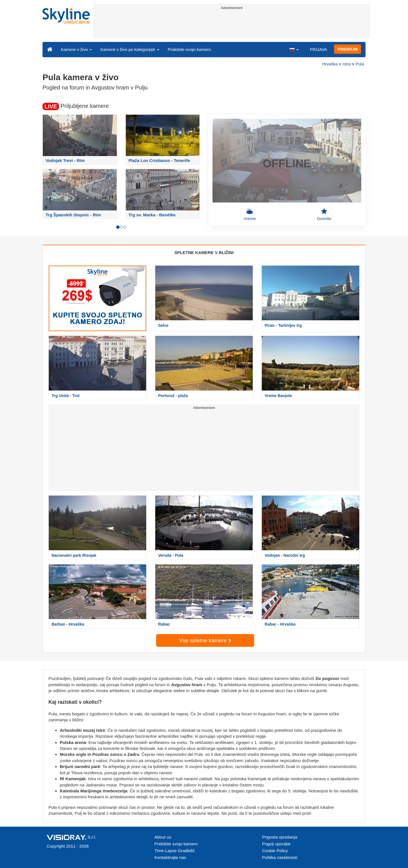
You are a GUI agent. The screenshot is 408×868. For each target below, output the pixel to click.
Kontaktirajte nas (170, 857)
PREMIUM (348, 49)
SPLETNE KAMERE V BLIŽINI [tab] (204, 252)
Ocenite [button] (324, 214)
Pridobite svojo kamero (189, 49)
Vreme (250, 214)
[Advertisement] (232, 25)
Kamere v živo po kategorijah (130, 49)
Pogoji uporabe (276, 844)
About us (163, 837)
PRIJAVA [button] (318, 49)
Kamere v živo (76, 49)
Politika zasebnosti (280, 857)
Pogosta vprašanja (280, 837)
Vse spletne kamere (205, 640)
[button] (294, 49)
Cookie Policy (275, 851)
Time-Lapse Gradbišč (175, 851)
